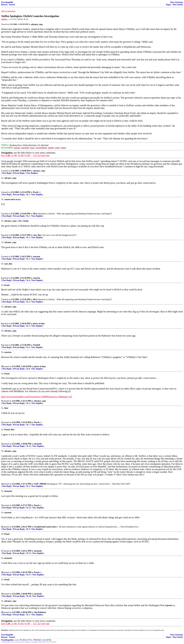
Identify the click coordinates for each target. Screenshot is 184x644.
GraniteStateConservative (45, 527)
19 (2, 594)
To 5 (28, 529)
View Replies (32, 173)
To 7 (28, 425)
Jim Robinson (40, 612)
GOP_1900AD (40, 484)
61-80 (27, 155)
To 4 (28, 280)
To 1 (28, 195)
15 (2, 505)
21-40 (14, 155)
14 (2, 484)
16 (2, 527)
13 (2, 444)
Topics (169, 5)
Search (12, 5)
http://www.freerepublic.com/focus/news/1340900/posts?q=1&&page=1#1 (37, 397)
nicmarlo (38, 444)
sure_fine (37, 235)
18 (2, 572)
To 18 (29, 596)
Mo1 (35, 214)
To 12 (29, 446)
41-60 (21, 155)
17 (2, 551)
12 (2, 422)
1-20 (8, 155)
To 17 (29, 575)
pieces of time (39, 324)
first (3, 155)
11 (2, 401)
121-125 (37, 155)
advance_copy (39, 171)
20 (2, 612)
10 (2, 366)
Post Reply (7, 173)
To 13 (29, 508)
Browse (4, 5)
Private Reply (19, 173)
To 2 (28, 302)
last (48, 155)
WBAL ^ (5, 19)
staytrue (37, 257)
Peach (36, 192)
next (44, 155)
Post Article (178, 5)
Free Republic (7, 2)
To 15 (29, 553)
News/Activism (176, 2)
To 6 (28, 369)
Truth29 (37, 345)
